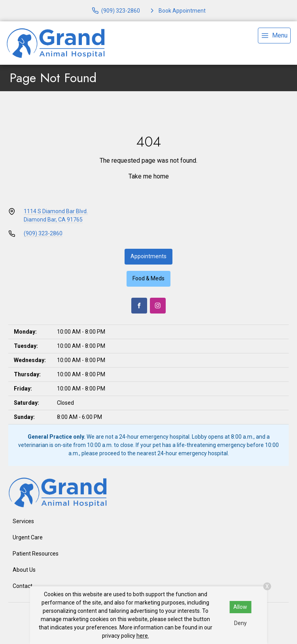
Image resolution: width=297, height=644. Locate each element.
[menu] (274, 36)
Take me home (149, 176)
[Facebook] (139, 306)
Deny (240, 623)
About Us (24, 570)
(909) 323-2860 (43, 233)
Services (23, 521)
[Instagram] (158, 306)
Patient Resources (36, 554)
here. (143, 636)
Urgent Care (28, 537)
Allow (240, 607)
